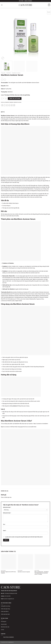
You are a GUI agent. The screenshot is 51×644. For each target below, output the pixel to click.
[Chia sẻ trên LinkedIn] (14, 105)
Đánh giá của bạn (7, 507)
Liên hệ (2, 630)
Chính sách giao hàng (5, 609)
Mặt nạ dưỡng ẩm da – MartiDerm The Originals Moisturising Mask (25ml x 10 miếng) (42, 573)
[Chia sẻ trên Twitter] (7, 105)
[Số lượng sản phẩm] (4, 99)
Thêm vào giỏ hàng (15, 99)
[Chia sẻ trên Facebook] (5, 105)
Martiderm (12, 102)
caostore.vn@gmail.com (9, 599)
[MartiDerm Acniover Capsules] (25, 562)
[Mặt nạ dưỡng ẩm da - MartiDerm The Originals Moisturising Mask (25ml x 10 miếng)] (42, 562)
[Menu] (2, 5)
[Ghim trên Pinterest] (12, 105)
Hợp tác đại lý (4, 624)
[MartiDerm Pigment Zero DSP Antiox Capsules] (9, 562)
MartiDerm (9, 73)
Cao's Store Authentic (8, 637)
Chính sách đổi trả (5, 611)
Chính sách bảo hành (5, 614)
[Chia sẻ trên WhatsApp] (2, 105)
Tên (4, 524)
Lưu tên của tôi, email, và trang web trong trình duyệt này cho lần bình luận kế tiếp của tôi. (24, 537)
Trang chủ (3, 73)
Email (5, 531)
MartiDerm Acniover (16, 73)
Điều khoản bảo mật (5, 627)
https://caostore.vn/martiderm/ (41, 424)
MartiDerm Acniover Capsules (24, 572)
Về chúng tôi (4, 622)
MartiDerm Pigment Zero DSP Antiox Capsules (8, 572)
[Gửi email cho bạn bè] (9, 105)
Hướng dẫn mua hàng (6, 606)
